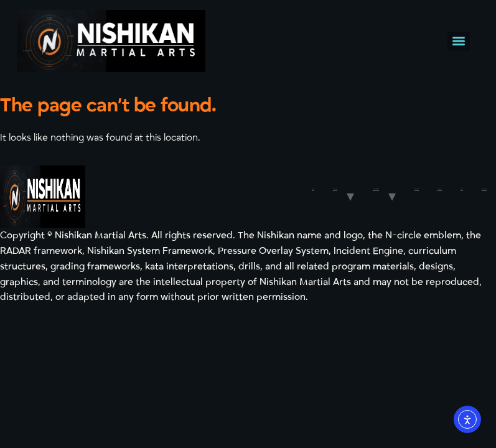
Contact (440, 189)
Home (313, 189)
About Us (335, 189)
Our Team (417, 189)
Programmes (376, 189)
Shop (462, 189)
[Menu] (459, 41)
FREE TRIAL (484, 189)
